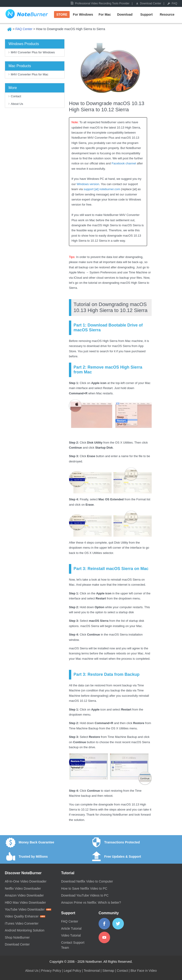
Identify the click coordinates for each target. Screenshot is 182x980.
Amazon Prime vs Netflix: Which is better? (91, 903)
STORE (62, 14)
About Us (17, 104)
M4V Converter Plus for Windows (33, 52)
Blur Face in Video (144, 971)
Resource (167, 14)
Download (125, 14)
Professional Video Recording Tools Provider (102, 3)
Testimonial (92, 971)
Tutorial (68, 873)
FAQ (174, 3)
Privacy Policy (51, 971)
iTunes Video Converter (22, 923)
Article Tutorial (71, 928)
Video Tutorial (71, 935)
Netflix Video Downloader (23, 888)
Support (147, 14)
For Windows (83, 14)
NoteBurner (27, 15)
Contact (16, 96)
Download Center (151, 3)
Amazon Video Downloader (24, 895)
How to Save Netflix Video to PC (84, 888)
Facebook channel (124, 163)
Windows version (88, 184)
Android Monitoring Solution (25, 930)
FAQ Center (24, 29)
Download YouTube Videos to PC (85, 895)
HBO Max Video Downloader (25, 903)
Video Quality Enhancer (25, 916)
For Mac (105, 14)
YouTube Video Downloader (28, 909)
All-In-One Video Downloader (26, 881)
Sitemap (108, 971)
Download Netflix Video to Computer (87, 881)
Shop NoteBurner (17, 937)
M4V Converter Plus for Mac (30, 74)
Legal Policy (72, 971)
